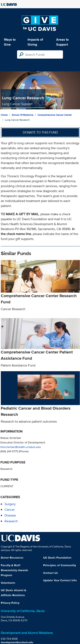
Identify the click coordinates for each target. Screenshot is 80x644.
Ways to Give (10, 42)
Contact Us (51, 573)
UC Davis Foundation (57, 558)
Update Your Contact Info (60, 580)
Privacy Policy (10, 603)
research (11, 521)
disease (10, 515)
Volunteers (8, 583)
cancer (10, 510)
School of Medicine (23, 115)
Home (4, 115)
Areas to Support (62, 42)
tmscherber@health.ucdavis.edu (21, 447)
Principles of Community (60, 565)
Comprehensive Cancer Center (55, 115)
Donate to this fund (40, 132)
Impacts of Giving (35, 42)
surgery (10, 504)
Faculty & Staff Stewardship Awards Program (14, 570)
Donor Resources (12, 558)
